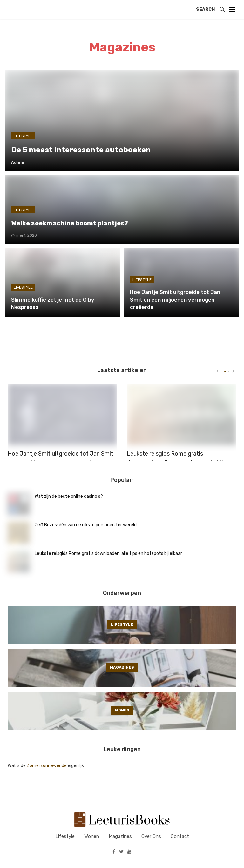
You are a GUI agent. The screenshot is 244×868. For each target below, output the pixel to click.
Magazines (120, 836)
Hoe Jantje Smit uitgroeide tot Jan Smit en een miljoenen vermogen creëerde (61, 452)
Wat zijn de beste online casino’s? (69, 496)
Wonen (92, 836)
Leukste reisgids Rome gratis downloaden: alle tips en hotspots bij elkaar (175, 457)
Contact (180, 836)
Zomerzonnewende (47, 765)
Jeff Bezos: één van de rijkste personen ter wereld (86, 525)
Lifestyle (65, 836)
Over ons (151, 836)
